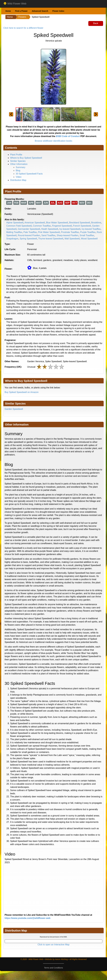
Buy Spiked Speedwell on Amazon (22, 392)
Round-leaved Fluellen (29, 235)
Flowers (22, 17)
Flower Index (58, 11)
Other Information (19, 164)
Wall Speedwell (72, 239)
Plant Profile (16, 155)
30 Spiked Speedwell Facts (29, 174)
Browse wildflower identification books (54, 141)
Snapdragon (12, 239)
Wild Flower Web (15, 4)
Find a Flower (21, 11)
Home (8, 11)
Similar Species (18, 161)
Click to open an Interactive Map (54, 945)
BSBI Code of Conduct (68, 136)
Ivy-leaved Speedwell (70, 229)
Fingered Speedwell (62, 226)
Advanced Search (40, 11)
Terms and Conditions (53, 968)
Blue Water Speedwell (57, 223)
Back (96, 23)
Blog (18, 171)
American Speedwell (35, 223)
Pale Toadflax (30, 232)
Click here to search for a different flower (23, 28)
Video (19, 177)
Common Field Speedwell (19, 226)
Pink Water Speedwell (49, 232)
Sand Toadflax (48, 235)
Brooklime (96, 223)
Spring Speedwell (28, 239)
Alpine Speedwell (15, 223)
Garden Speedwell (14, 409)
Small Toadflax (87, 235)
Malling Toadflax (14, 232)
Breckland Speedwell (79, 223)
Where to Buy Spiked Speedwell (26, 158)
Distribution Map (18, 180)
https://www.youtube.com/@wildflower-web (28, 918)
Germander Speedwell (29, 229)
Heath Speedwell (50, 229)
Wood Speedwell (89, 239)
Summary (20, 167)
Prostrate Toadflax (70, 232)
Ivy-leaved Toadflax (91, 229)
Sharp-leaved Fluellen (68, 235)
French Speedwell (82, 226)
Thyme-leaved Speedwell (51, 239)
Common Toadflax (42, 226)
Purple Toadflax (88, 232)
